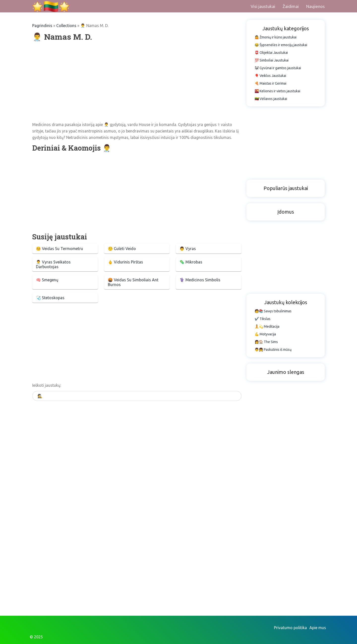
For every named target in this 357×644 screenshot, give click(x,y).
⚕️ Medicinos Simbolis (200, 280)
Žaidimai (291, 6)
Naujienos (315, 6)
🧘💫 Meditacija (267, 326)
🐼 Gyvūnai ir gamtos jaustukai (278, 68)
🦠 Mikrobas (191, 262)
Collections (66, 26)
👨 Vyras (188, 249)
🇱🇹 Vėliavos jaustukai (271, 99)
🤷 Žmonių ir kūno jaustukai (276, 37)
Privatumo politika (290, 628)
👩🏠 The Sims (266, 342)
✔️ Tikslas (263, 319)
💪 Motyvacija (265, 334)
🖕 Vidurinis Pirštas (125, 262)
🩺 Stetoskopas (50, 298)
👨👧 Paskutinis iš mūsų (273, 350)
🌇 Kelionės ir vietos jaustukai (277, 91)
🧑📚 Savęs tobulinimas (273, 311)
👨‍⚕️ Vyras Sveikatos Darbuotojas (53, 264)
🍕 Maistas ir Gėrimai (270, 83)
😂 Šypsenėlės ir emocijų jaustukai (281, 45)
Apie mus (318, 628)
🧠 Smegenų (47, 280)
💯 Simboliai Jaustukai (272, 60)
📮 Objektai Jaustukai (271, 53)
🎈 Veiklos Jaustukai (270, 76)
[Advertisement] (137, 82)
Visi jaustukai (263, 6)
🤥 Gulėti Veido (122, 249)
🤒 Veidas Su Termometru (59, 249)
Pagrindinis (42, 26)
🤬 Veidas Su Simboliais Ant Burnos (133, 282)
